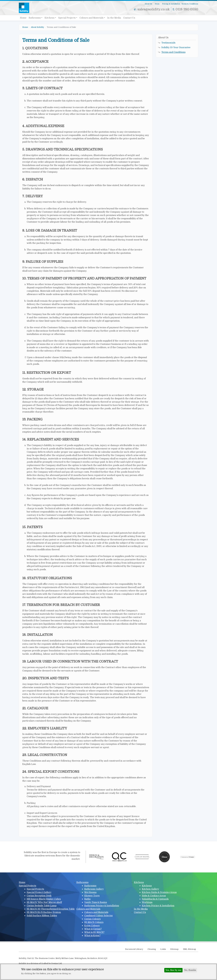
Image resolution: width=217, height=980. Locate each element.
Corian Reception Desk (39, 896)
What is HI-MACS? (94, 932)
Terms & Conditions (190, 4)
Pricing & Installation (171, 4)
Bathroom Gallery (94, 889)
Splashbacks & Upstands (155, 899)
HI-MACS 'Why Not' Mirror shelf (44, 902)
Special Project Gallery (39, 892)
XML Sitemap (189, 949)
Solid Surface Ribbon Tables (42, 916)
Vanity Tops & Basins (96, 902)
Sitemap (174, 949)
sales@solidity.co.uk (154, 9)
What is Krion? (92, 936)
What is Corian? (93, 929)
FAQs (157, 4)
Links (163, 949)
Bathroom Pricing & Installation (102, 906)
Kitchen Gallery (150, 889)
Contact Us (129, 18)
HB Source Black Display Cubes (44, 899)
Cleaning (152, 949)
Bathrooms (35, 18)
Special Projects (67, 18)
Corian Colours (92, 919)
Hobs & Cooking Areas (154, 896)
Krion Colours (92, 926)
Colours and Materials (91, 18)
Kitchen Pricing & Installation (158, 906)
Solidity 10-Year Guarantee (176, 47)
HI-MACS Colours (94, 922)
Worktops (147, 902)
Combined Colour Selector (99, 916)
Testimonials (168, 43)
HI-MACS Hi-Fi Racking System (44, 912)
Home (23, 18)
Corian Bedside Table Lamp (42, 906)
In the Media (114, 18)
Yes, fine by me (173, 971)
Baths (87, 899)
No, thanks (190, 971)
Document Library (134, 949)
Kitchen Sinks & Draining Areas (159, 892)
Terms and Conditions (173, 52)
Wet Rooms (90, 892)
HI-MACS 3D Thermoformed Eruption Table (51, 909)
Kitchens (49, 18)
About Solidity (37, 27)
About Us (148, 4)
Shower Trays (92, 896)
